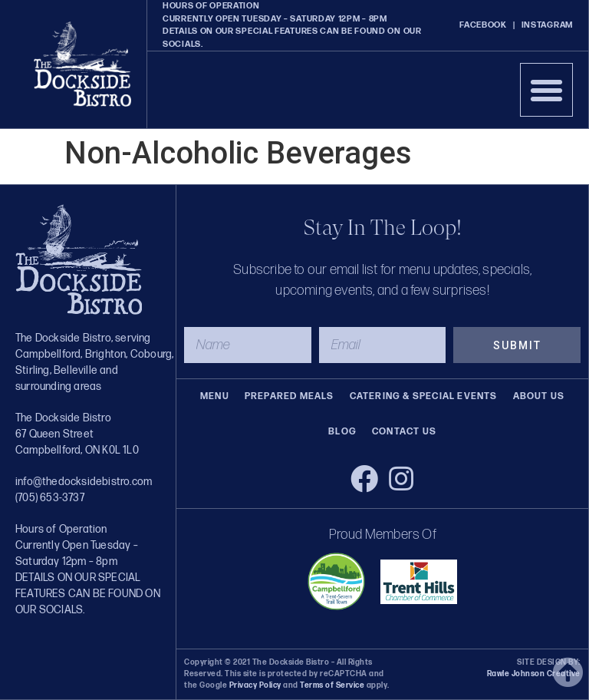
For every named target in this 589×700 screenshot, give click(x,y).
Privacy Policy (255, 685)
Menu (215, 396)
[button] (547, 90)
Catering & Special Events (424, 396)
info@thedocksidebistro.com (84, 482)
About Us (539, 396)
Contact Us (404, 432)
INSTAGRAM (547, 25)
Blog (342, 432)
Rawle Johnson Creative (534, 674)
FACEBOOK (483, 25)
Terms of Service (332, 685)
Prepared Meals (290, 396)
